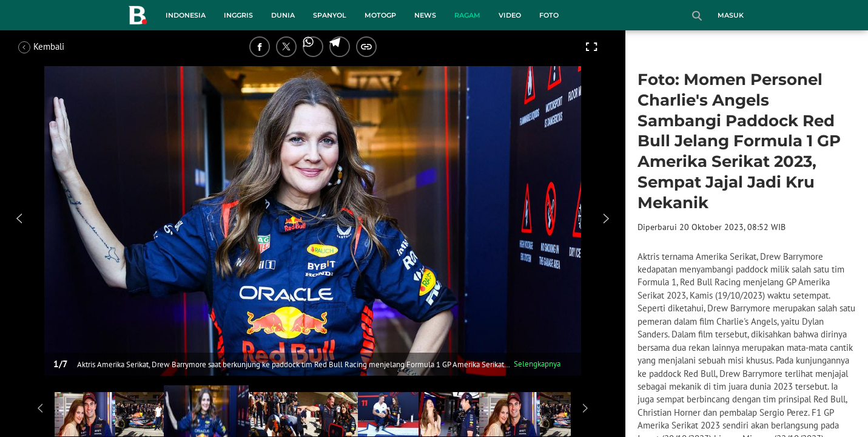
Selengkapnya (537, 364)
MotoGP (380, 15)
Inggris (238, 15)
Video (510, 15)
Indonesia (186, 15)
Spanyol (330, 15)
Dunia (283, 15)
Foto (549, 15)
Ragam (467, 15)
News (425, 15)
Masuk (731, 15)
